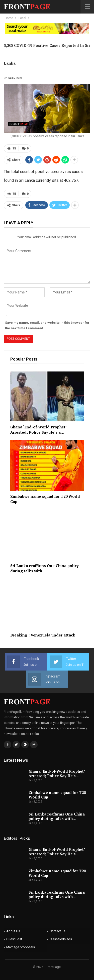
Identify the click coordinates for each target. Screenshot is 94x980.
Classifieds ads (61, 939)
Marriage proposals (21, 947)
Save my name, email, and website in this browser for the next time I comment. (47, 325)
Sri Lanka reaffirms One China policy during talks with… (57, 816)
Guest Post (14, 939)
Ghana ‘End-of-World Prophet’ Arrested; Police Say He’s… (57, 773)
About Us (13, 931)
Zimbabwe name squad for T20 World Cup (57, 795)
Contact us (57, 931)
